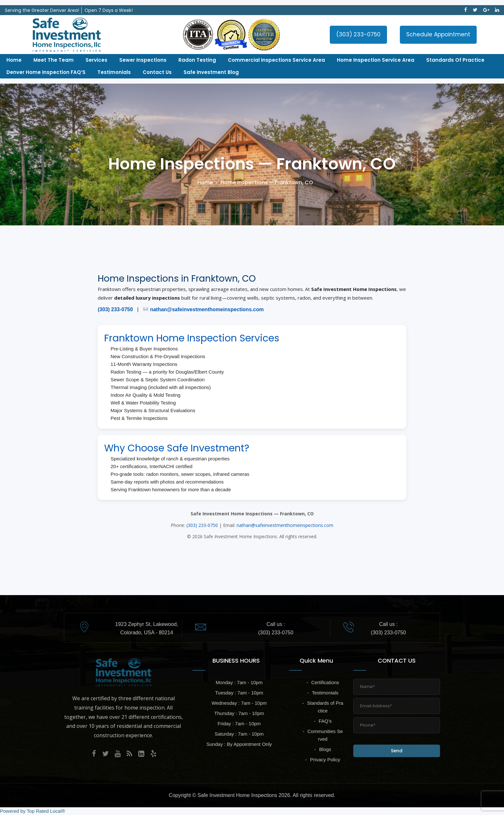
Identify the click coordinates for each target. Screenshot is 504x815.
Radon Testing (197, 60)
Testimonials (114, 72)
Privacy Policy (325, 760)
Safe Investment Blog (211, 72)
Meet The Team (54, 60)
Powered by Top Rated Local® (33, 811)
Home (14, 60)
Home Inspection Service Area (376, 60)
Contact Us (157, 72)
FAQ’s (325, 721)
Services (96, 60)
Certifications (325, 682)
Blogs (325, 749)
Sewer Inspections (143, 60)
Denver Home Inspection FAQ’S (46, 72)
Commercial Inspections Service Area (276, 60)
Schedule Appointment (438, 34)
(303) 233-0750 (358, 34)
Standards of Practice (455, 60)
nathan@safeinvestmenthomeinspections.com (207, 309)
